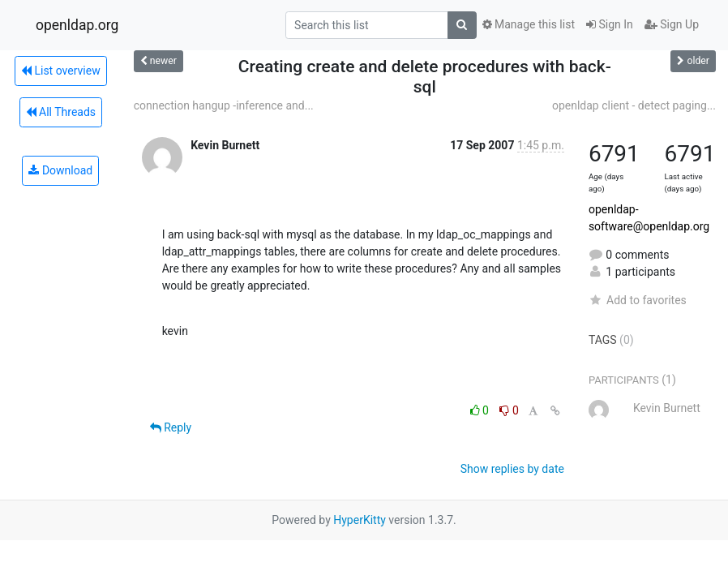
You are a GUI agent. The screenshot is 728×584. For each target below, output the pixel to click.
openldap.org (77, 25)
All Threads (61, 112)
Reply (171, 427)
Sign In (610, 24)
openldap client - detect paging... (634, 105)
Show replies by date (512, 469)
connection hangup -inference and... (224, 105)
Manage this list (529, 24)
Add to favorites (638, 300)
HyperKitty (360, 520)
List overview (61, 71)
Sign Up (672, 24)
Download (60, 170)
